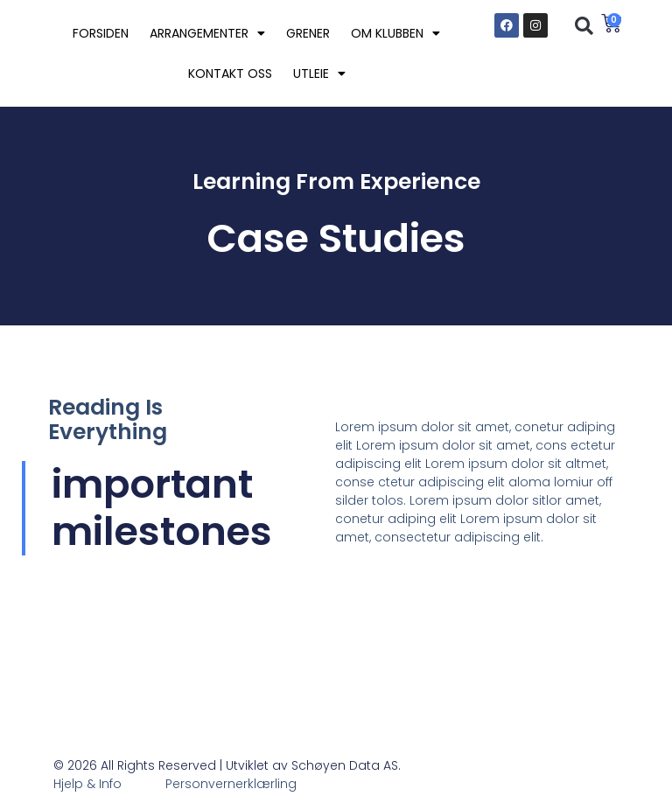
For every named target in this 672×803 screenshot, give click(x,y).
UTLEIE (319, 73)
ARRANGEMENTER (207, 33)
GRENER (308, 33)
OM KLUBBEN (395, 33)
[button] (584, 26)
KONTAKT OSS (230, 73)
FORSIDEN (101, 33)
